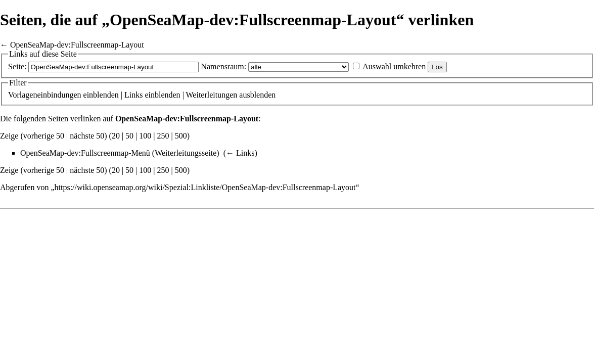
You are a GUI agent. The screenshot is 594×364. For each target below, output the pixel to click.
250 (163, 136)
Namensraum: (223, 66)
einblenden (101, 95)
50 (129, 136)
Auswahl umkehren (394, 66)
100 (145, 136)
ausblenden (257, 95)
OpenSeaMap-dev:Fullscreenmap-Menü (85, 153)
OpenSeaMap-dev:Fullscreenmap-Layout (77, 45)
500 (181, 136)
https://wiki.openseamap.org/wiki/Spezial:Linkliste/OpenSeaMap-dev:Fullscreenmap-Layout (205, 187)
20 (116, 136)
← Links (240, 153)
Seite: (17, 66)
